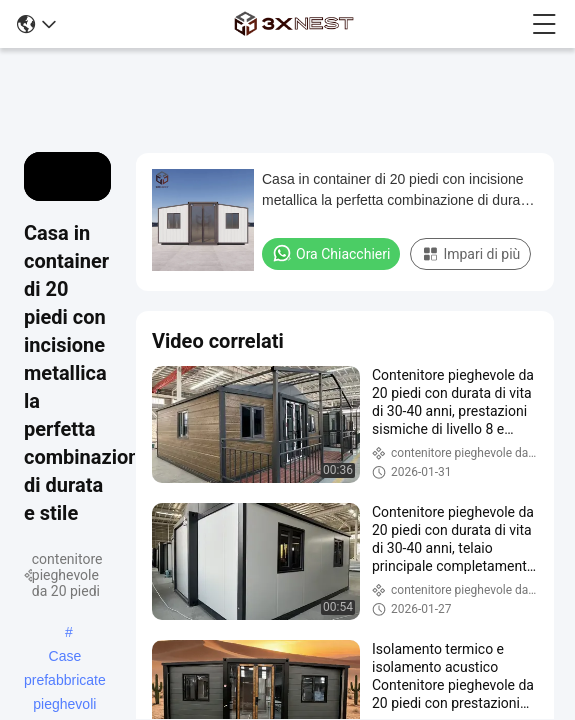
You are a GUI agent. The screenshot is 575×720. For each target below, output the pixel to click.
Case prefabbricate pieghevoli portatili (65, 658)
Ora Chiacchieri (331, 253)
